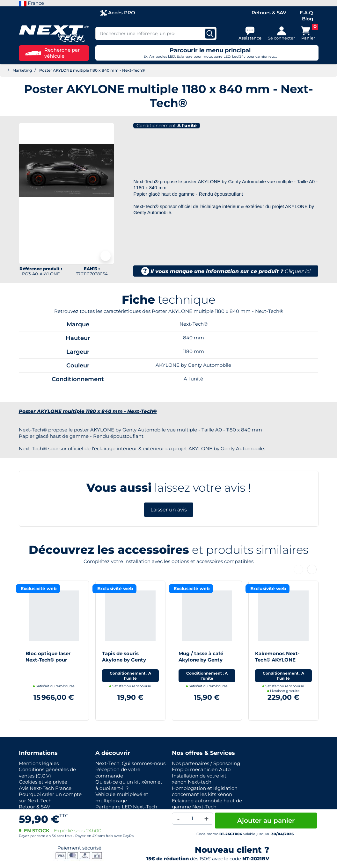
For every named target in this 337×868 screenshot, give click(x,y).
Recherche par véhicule (52, 53)
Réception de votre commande (118, 773)
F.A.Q (306, 13)
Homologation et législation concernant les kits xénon (205, 791)
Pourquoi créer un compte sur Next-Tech (50, 797)
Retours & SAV (269, 13)
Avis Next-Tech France (45, 788)
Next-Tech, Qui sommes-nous (130, 763)
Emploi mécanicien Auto (201, 769)
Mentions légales (39, 763)
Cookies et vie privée (43, 782)
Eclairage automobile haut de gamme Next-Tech (207, 804)
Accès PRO (118, 13)
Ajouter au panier (266, 821)
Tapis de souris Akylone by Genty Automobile (124, 660)
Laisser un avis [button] (169, 510)
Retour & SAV (34, 807)
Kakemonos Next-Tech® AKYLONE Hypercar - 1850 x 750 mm (281, 663)
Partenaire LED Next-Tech (126, 807)
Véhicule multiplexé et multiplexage (122, 797)
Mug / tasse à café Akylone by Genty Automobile (201, 660)
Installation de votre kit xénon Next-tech (199, 779)
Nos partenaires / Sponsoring (206, 763)
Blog (308, 19)
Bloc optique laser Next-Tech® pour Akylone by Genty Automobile (48, 663)
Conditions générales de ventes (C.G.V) (47, 773)
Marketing (22, 70)
